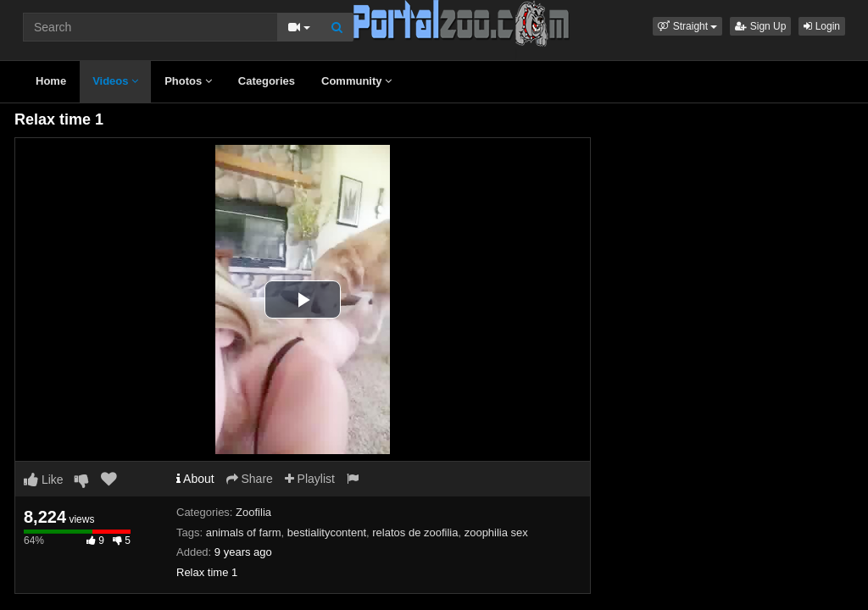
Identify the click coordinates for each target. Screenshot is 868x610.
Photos (188, 81)
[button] (687, 26)
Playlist (310, 479)
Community (356, 81)
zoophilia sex (496, 532)
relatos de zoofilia (415, 532)
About (195, 479)
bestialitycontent (327, 532)
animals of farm (244, 532)
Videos (115, 81)
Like (44, 480)
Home (51, 81)
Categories (267, 81)
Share (250, 479)
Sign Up (760, 26)
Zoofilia (253, 512)
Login (822, 26)
